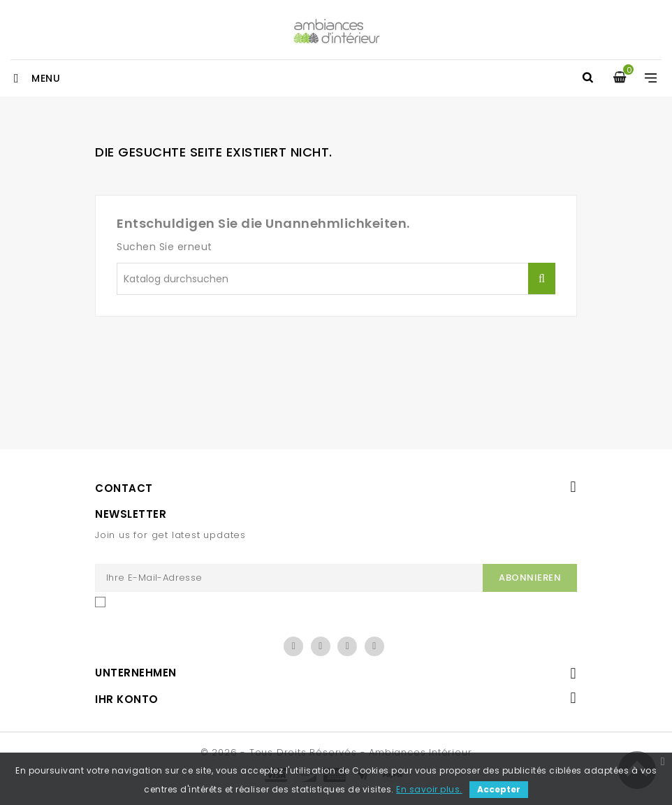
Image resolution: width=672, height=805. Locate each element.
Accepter (499, 789)
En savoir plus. (429, 789)
